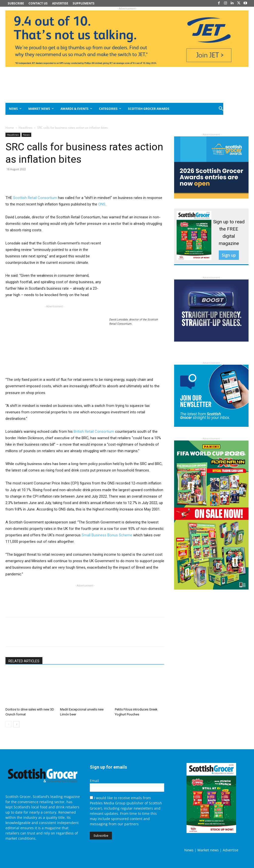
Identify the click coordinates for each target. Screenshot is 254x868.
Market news (208, 850)
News (26, 135)
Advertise (231, 850)
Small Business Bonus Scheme (107, 535)
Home (10, 128)
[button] (221, 109)
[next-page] (16, 724)
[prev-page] (9, 724)
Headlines (26, 128)
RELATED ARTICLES (24, 661)
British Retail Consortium (94, 432)
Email (94, 781)
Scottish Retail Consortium (35, 198)
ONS (102, 204)
